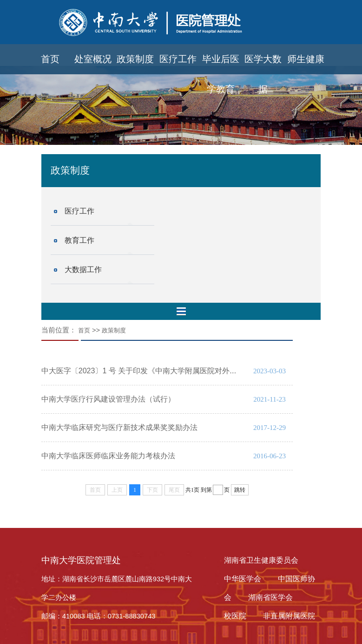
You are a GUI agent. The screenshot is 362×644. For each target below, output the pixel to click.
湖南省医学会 (270, 597)
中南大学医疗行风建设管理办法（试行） (108, 399)
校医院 (235, 616)
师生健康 (306, 59)
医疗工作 (178, 59)
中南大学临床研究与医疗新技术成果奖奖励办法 (119, 427)
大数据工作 (83, 270)
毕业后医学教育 (221, 64)
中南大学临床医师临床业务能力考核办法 (108, 456)
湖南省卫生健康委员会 (261, 560)
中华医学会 (243, 579)
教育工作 (79, 240)
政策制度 (135, 59)
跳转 (240, 490)
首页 (50, 59)
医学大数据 (263, 64)
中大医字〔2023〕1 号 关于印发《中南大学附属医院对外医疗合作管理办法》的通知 (180, 371)
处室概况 (93, 59)
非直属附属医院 (289, 616)
